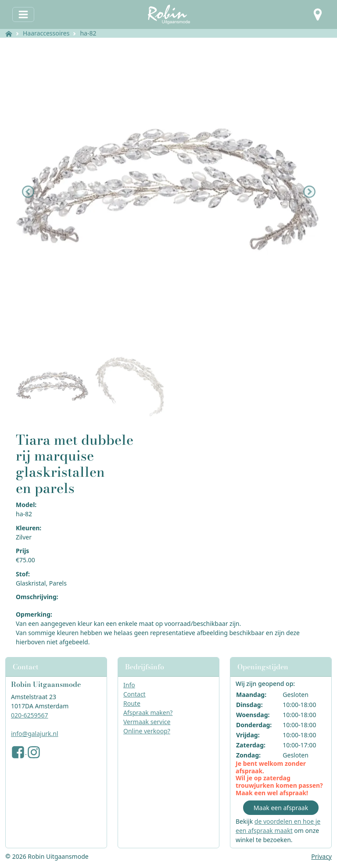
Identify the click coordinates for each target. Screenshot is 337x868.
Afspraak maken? (148, 713)
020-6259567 (30, 715)
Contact (134, 694)
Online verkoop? (147, 731)
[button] (318, 14)
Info (129, 685)
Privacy (321, 856)
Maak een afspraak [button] (281, 808)
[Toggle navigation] (23, 14)
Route (132, 703)
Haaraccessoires (46, 33)
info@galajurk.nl (35, 734)
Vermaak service (147, 722)
